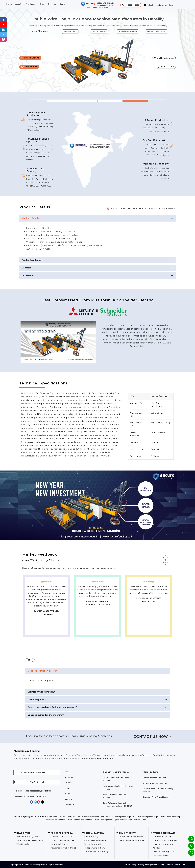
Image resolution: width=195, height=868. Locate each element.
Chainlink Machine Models (116, 772)
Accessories (28, 275)
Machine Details (30, 218)
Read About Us (105, 758)
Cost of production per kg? (42, 671)
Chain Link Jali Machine (55, 820)
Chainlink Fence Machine (168, 817)
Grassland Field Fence (156, 31)
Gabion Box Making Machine (155, 778)
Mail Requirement (164, 58)
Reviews (52, 4)
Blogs (67, 794)
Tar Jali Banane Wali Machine (79, 820)
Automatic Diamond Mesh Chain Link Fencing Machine (105, 817)
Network (170, 865)
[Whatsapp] (190, 851)
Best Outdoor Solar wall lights (149, 605)
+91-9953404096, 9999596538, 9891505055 (33, 791)
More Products (151, 772)
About (18, 4)
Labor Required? (37, 700)
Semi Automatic (99, 31)
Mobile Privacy (158, 865)
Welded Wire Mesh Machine (155, 783)
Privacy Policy (144, 865)
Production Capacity (33, 260)
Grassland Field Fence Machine (156, 797)
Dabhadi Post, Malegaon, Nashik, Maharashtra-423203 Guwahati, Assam (166, 844)
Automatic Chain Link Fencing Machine (63, 817)
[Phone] (189, 844)
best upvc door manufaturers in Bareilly (149, 608)
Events (68, 788)
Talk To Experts (30, 58)
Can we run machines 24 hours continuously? (52, 707)
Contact (63, 4)
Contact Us (69, 805)
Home (9, 4)
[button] (131, 5)
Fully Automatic (70, 31)
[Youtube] (3, 25)
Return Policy (130, 865)
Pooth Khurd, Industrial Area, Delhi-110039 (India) (132, 837)
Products (30, 4)
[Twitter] (3, 34)
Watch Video (29, 67)
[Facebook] (3, 20)
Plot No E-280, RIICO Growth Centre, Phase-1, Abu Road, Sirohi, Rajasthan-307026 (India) (63, 840)
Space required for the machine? (46, 715)
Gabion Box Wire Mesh (128, 31)
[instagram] (3, 39)
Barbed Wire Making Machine (143, 817)
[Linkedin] (3, 29)
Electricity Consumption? (41, 692)
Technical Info (166, 66)
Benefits (26, 268)
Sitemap (68, 799)
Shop (42, 4)
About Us (69, 777)
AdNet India (180, 865)
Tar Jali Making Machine (104, 820)
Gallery (68, 783)
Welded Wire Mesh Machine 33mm (131, 820)
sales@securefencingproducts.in (31, 796)
